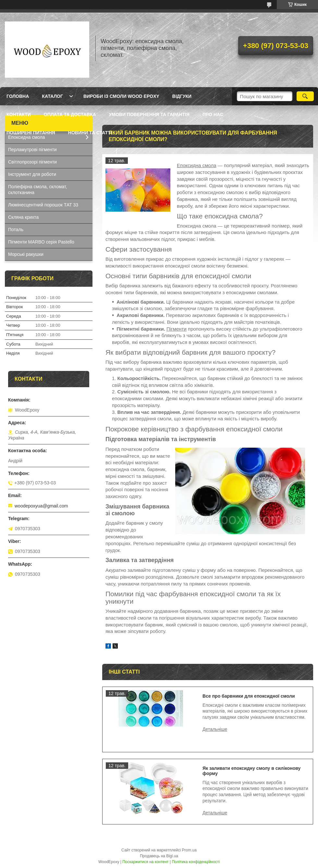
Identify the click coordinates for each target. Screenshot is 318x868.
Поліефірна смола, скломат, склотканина (38, 190)
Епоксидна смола (197, 165)
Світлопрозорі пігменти (32, 162)
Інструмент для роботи (32, 174)
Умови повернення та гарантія (149, 114)
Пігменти (177, 329)
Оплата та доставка (70, 114)
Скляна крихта (23, 217)
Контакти (19, 114)
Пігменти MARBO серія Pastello (41, 242)
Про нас (213, 114)
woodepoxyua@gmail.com (41, 506)
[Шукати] (305, 96)
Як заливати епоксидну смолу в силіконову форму (251, 771)
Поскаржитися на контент (145, 862)
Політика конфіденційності (196, 862)
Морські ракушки (26, 254)
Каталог (52, 96)
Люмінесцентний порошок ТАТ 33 (43, 205)
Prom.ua (189, 850)
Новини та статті (90, 133)
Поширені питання (31, 133)
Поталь (16, 230)
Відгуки (182, 96)
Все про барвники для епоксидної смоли (249, 696)
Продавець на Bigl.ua (159, 856)
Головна (18, 96)
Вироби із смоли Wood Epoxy (121, 96)
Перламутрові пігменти (32, 150)
